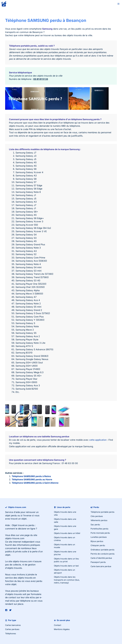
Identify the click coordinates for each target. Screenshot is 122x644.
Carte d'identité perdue (101, 558)
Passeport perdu (98, 562)
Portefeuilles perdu (99, 529)
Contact (58, 625)
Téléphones (11, 634)
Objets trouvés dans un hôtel (67, 533)
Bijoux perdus (97, 541)
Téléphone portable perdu (103, 512)
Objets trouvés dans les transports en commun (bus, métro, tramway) (67, 580)
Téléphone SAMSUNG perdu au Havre (32, 479)
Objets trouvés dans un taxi (66, 566)
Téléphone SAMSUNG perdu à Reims (31, 476)
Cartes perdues (12, 629)
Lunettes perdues (99, 537)
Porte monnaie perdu (100, 533)
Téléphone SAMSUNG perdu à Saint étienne (35, 483)
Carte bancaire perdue (101, 566)
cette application (98, 440)
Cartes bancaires (13, 625)
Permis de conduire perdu (103, 554)
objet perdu (11, 516)
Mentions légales (62, 629)
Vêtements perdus (99, 520)
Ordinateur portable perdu (103, 550)
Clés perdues (97, 516)
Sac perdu (95, 525)
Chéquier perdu (98, 545)
